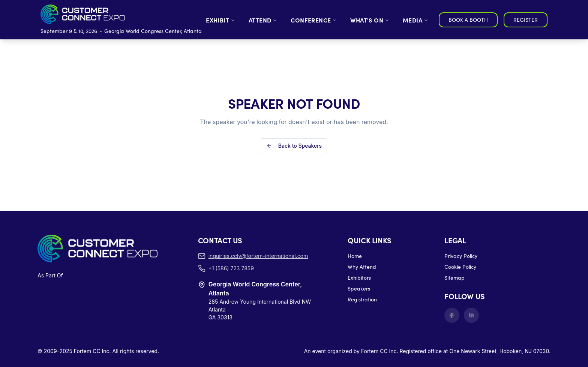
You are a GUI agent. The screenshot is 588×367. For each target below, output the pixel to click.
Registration (362, 244)
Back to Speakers (294, 118)
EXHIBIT (220, 20)
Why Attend (362, 212)
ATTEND (263, 20)
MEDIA (415, 20)
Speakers (359, 233)
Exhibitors (359, 222)
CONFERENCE (314, 20)
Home (355, 201)
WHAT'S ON (370, 20)
